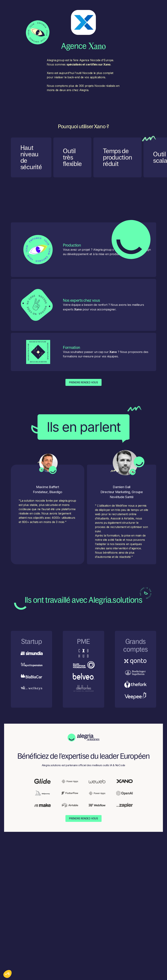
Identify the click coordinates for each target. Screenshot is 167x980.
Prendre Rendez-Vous (83, 382)
